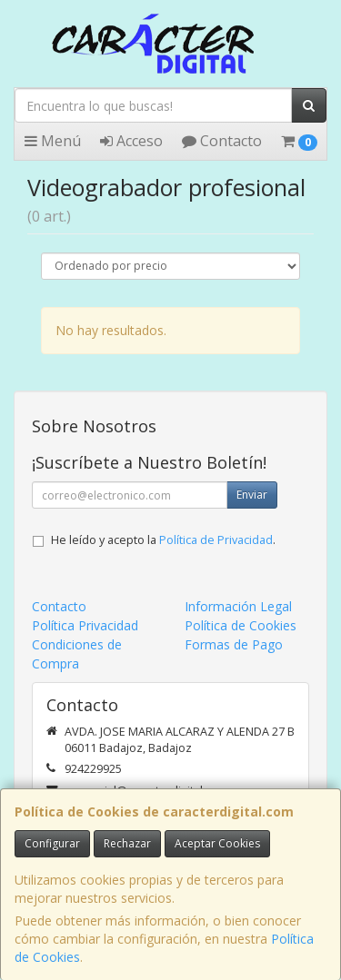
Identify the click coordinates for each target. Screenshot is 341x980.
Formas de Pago (234, 644)
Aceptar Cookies (217, 843)
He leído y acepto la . (163, 540)
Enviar (252, 495)
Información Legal (238, 606)
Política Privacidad (85, 625)
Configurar (52, 843)
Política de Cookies (241, 625)
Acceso (131, 141)
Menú (53, 141)
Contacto (222, 141)
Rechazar (127, 843)
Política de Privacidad (216, 540)
